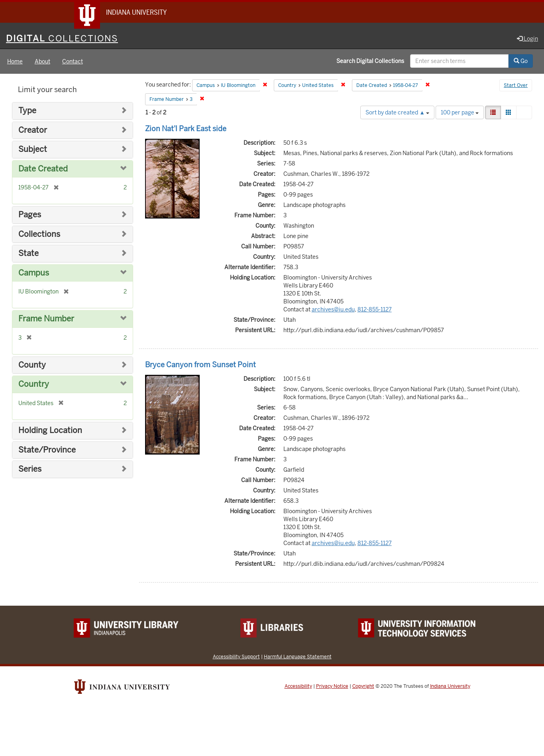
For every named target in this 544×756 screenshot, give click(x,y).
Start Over (516, 85)
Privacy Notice (332, 686)
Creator (33, 130)
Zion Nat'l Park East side (186, 129)
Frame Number (46, 319)
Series (30, 469)
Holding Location (50, 430)
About (42, 61)
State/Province (47, 450)
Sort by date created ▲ (397, 112)
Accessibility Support (236, 657)
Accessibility (298, 686)
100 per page (460, 112)
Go (521, 61)
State (28, 253)
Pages (30, 215)
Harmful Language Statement (298, 657)
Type (27, 111)
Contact (73, 61)
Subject (33, 149)
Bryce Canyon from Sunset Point (200, 365)
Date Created (43, 169)
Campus (34, 273)
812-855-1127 (375, 309)
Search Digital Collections (370, 61)
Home (15, 61)
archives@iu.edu (333, 309)
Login (527, 39)
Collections (39, 234)
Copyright (363, 686)
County (32, 365)
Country (34, 384)
